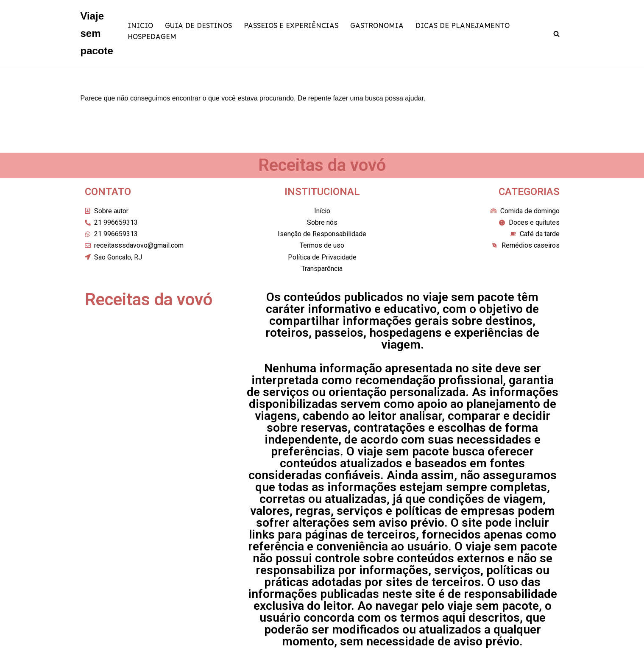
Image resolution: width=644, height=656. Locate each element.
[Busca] (556, 34)
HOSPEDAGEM (152, 39)
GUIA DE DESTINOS (198, 28)
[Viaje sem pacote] (97, 33)
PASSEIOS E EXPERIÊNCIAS (291, 28)
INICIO (140, 28)
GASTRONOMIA (377, 28)
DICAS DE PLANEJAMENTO (463, 28)
